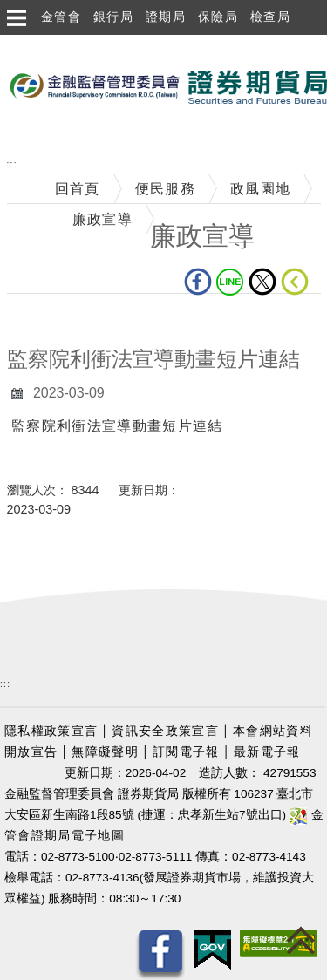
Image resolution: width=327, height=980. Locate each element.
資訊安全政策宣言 (165, 731)
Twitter (262, 282)
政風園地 (260, 189)
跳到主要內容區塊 (61, 44)
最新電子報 (267, 752)
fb (198, 282)
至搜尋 (23, 132)
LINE (230, 282)
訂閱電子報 (186, 752)
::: (12, 164)
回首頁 (78, 189)
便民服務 (165, 189)
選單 (16, 17)
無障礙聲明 (105, 752)
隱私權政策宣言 (51, 731)
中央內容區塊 (52, 320)
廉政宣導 (102, 219)
